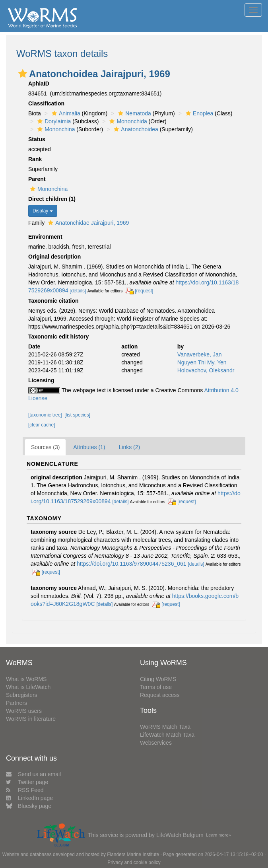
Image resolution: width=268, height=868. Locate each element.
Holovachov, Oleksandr (206, 370)
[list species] (77, 415)
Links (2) (130, 447)
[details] (78, 291)
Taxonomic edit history (58, 337)
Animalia (65, 113)
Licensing (41, 380)
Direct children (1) (52, 199)
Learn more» (218, 835)
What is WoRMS (26, 679)
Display (43, 211)
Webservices (156, 743)
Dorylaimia (53, 121)
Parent (37, 179)
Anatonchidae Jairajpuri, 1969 (87, 223)
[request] (144, 291)
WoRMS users (24, 711)
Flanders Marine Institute (133, 854)
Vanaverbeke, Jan (200, 354)
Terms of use (156, 687)
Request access (160, 695)
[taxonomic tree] (45, 415)
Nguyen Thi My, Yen (202, 362)
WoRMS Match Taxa (165, 727)
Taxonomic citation (53, 301)
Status (37, 139)
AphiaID (39, 84)
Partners (17, 703)
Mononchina (55, 129)
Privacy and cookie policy (134, 862)
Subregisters (22, 695)
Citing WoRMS (158, 679)
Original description (54, 257)
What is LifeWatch (28, 687)
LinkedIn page (29, 798)
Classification (46, 103)
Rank (35, 159)
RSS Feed (25, 790)
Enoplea (198, 113)
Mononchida (127, 121)
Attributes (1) (89, 447)
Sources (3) (45, 447)
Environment (45, 237)
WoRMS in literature (31, 719)
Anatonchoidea (135, 129)
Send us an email (33, 774)
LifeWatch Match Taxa (167, 735)
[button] (23, 74)
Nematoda (134, 113)
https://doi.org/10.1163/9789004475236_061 (132, 564)
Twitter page (27, 782)
